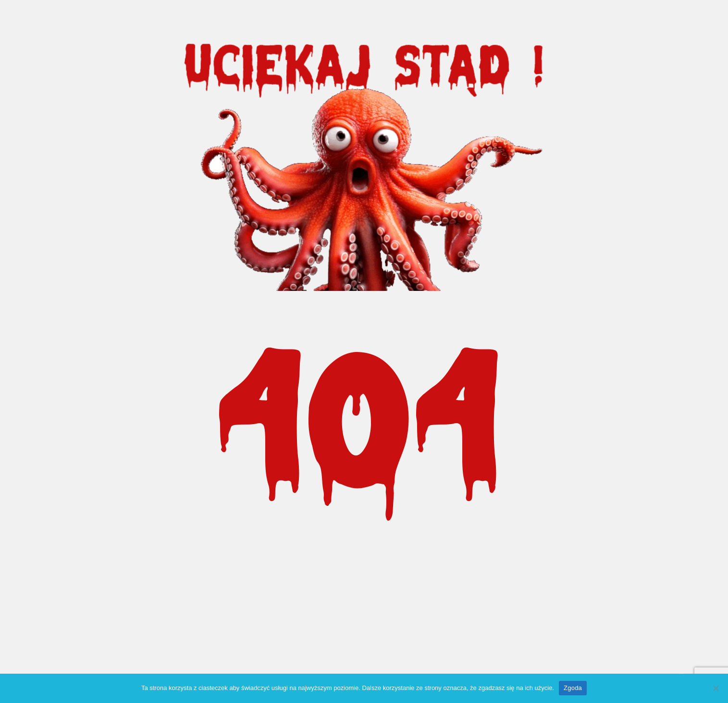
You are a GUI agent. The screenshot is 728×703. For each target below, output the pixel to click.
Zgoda (573, 688)
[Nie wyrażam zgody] (716, 688)
